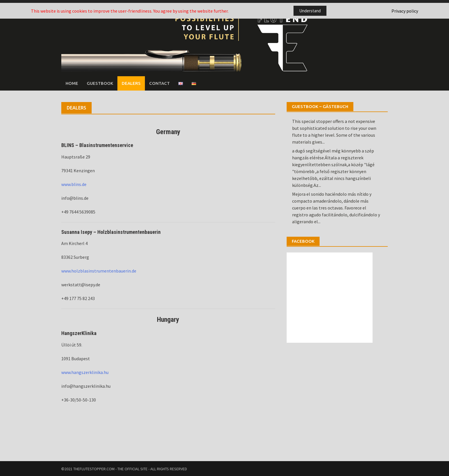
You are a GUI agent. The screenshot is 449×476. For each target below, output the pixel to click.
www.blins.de (74, 184)
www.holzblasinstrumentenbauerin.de (99, 271)
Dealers (131, 83)
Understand (310, 11)
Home (72, 83)
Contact (159, 83)
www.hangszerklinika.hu (85, 372)
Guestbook (100, 83)
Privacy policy (405, 11)
